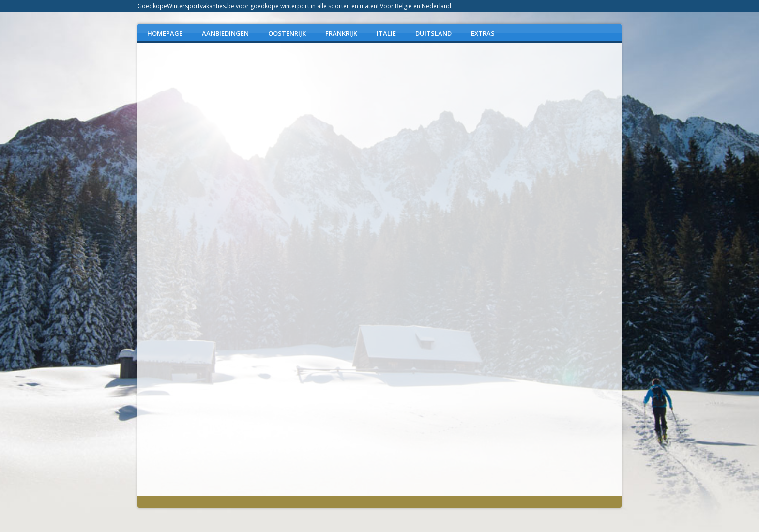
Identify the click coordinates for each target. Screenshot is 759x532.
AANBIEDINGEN (225, 33)
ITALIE (386, 33)
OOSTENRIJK (287, 33)
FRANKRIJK (341, 33)
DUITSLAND (433, 33)
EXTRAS (483, 33)
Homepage (165, 33)
